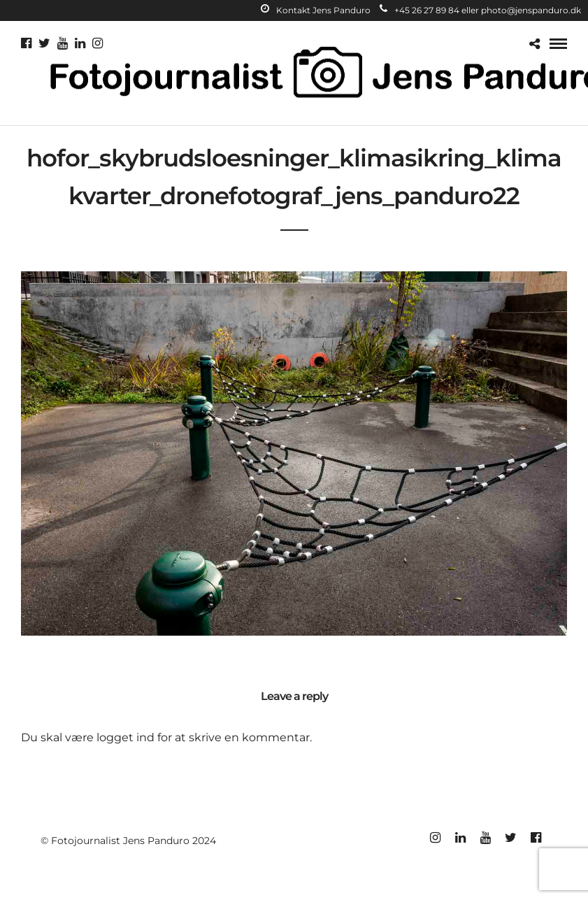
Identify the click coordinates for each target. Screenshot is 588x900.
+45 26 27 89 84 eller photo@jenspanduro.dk (480, 10)
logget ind (126, 737)
